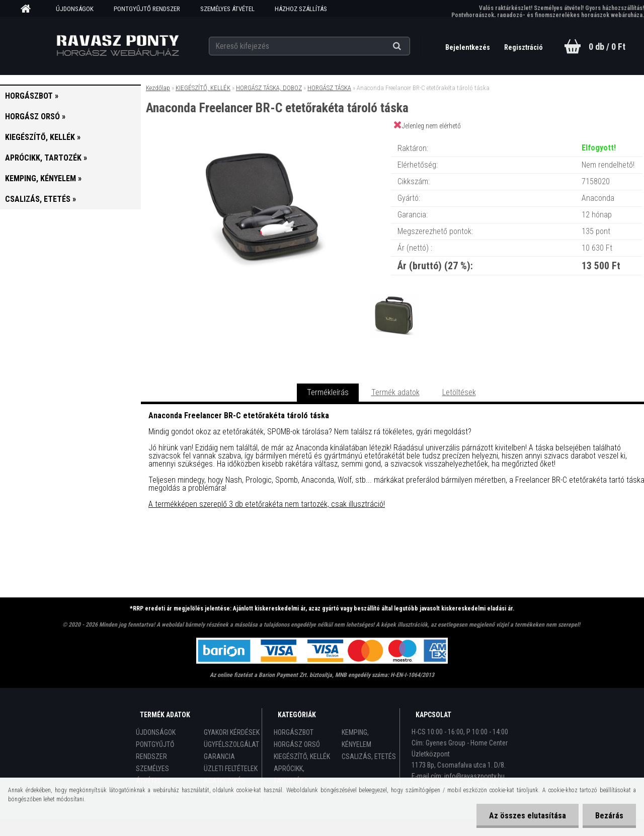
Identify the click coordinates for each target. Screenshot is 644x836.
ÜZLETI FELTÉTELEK (231, 769)
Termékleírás (328, 392)
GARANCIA (219, 756)
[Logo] (117, 46)
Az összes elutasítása (528, 816)
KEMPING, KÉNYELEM (356, 738)
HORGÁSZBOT (294, 732)
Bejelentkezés (468, 47)
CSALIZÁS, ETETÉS (369, 756)
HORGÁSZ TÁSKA (329, 88)
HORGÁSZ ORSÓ (297, 744)
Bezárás (609, 816)
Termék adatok (395, 392)
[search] (409, 46)
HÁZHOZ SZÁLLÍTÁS (301, 9)
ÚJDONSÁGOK (75, 9)
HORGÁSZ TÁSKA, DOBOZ (269, 88)
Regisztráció (524, 47)
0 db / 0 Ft (607, 47)
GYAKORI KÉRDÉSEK (232, 732)
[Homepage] (29, 9)
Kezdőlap (158, 88)
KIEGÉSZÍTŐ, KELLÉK (203, 88)
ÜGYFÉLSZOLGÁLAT (231, 744)
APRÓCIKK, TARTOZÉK (289, 775)
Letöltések (459, 392)
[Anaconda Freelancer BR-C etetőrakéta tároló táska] (266, 138)
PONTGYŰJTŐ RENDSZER (147, 9)
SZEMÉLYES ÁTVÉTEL (227, 9)
